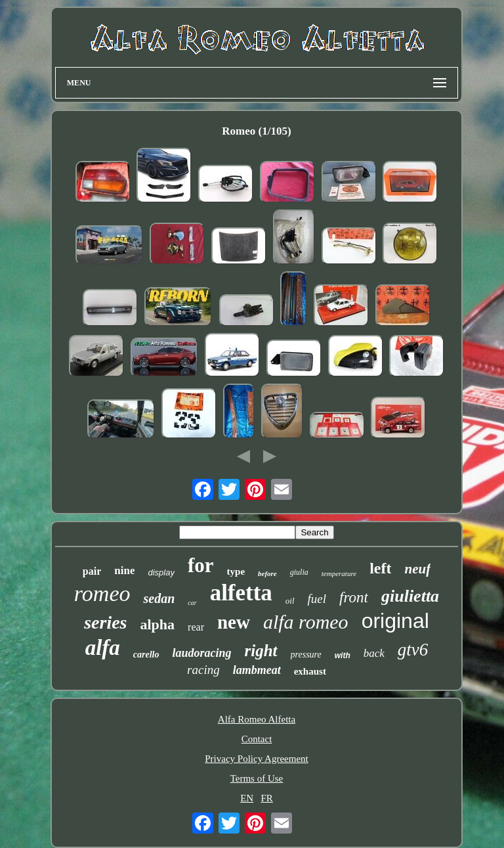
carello (146, 655)
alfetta (241, 593)
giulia (299, 572)
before (267, 573)
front (354, 597)
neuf (417, 569)
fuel (317, 599)
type (236, 571)
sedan (159, 598)
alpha (158, 624)
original (395, 621)
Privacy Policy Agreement (256, 759)
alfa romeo (306, 622)
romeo (102, 593)
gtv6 (413, 650)
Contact (257, 739)
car (192, 603)
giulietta (410, 596)
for (201, 565)
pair (92, 571)
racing (203, 670)
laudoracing (201, 653)
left (380, 568)
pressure (306, 655)
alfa (103, 648)
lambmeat (257, 670)
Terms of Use (257, 778)
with (343, 656)
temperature (339, 573)
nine (124, 570)
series (105, 622)
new (234, 622)
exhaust (310, 671)
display (161, 572)
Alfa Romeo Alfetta (257, 719)
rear (196, 627)
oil (290, 601)
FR (266, 798)
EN (247, 798)
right (261, 651)
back (374, 653)
